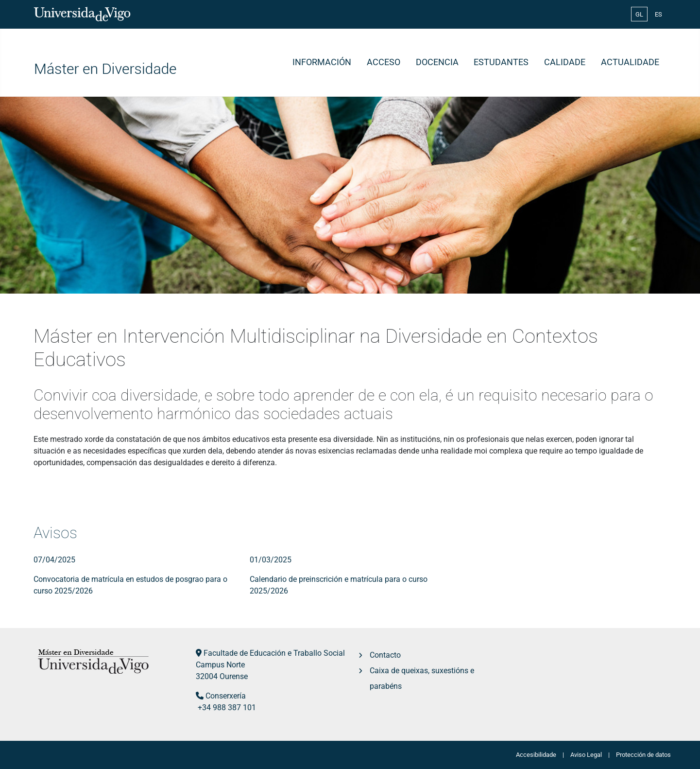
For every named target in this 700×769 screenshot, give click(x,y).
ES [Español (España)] (658, 14)
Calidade (565, 62)
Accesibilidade (536, 755)
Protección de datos (643, 755)
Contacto (385, 655)
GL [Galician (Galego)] (639, 14)
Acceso (384, 62)
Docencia (437, 62)
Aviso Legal (586, 755)
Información (322, 62)
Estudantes (501, 62)
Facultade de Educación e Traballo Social (274, 653)
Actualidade (630, 62)
